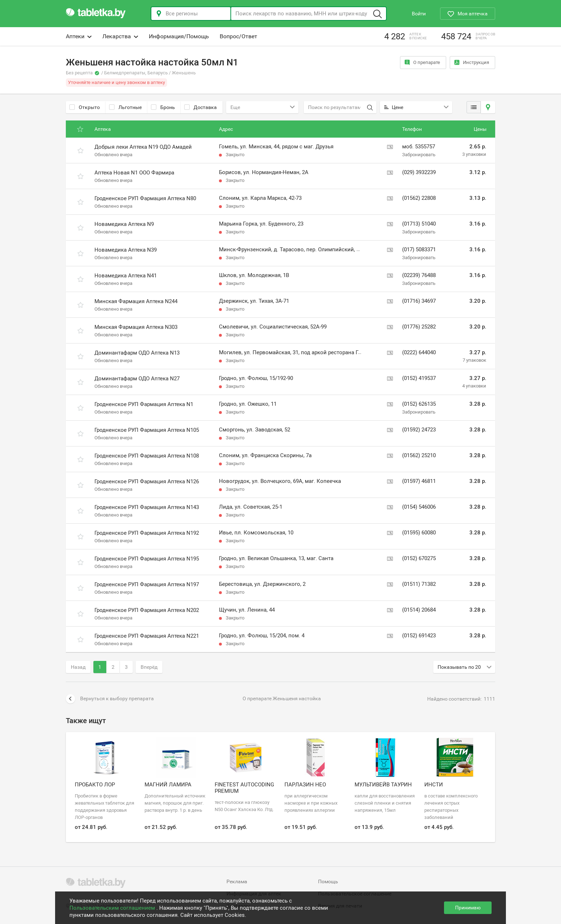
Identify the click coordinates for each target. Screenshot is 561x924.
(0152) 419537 (419, 378)
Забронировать (419, 155)
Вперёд (149, 667)
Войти (419, 14)
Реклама (237, 881)
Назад (78, 667)
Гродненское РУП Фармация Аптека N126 (147, 481)
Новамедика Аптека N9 (124, 224)
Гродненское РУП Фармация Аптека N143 (147, 507)
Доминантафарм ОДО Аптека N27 (137, 379)
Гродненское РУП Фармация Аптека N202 (147, 610)
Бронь (163, 107)
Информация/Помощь (179, 36)
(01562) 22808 (419, 198)
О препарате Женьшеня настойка (282, 698)
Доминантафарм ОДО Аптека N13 (137, 353)
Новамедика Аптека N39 (126, 250)
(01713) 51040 (419, 224)
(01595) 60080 (419, 533)
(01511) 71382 (419, 584)
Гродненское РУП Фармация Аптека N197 (147, 584)
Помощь (328, 881)
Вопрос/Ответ (238, 36)
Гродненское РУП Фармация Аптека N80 (145, 198)
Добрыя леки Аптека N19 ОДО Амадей (143, 147)
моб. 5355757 (419, 147)
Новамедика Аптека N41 (126, 276)
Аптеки (79, 36)
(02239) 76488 (419, 275)
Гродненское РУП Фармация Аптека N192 (147, 533)
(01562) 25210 (419, 455)
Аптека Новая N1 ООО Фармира (134, 173)
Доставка (201, 107)
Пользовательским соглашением (113, 908)
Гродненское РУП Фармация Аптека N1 (144, 404)
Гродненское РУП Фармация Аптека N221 (147, 636)
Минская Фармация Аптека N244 (136, 301)
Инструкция (472, 62)
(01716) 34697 (419, 301)
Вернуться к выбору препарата (110, 699)
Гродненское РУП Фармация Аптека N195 (147, 559)
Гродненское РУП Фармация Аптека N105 (147, 430)
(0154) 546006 (419, 507)
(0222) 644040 (419, 352)
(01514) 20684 (419, 610)
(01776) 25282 (419, 327)
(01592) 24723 (419, 430)
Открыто (85, 107)
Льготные (125, 107)
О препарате (422, 62)
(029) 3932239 (419, 172)
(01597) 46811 (419, 481)
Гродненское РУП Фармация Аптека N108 (147, 456)
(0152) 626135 (419, 404)
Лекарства (120, 36)
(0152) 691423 (419, 636)
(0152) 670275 (419, 558)
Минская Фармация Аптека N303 (136, 327)
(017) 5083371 (419, 249)
